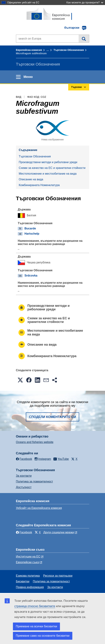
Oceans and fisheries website (35, 442)
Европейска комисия (29, 50)
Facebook (24, 532)
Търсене (84, 39)
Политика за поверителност (35, 481)
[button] (20, 380)
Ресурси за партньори (58, 576)
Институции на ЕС (28, 557)
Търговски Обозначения (69, 50)
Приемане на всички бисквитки (36, 626)
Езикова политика (28, 576)
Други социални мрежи (59, 532)
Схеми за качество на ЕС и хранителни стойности (52, 168)
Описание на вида (31, 179)
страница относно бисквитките (35, 606)
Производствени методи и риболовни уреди (48, 162)
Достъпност (24, 487)
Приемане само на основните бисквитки (43, 636)
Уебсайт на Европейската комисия (39, 508)
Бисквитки (23, 581)
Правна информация (30, 587)
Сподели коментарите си (53, 417)
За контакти (24, 476)
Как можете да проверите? (85, 2)
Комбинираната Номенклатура (39, 185)
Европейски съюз (28, 562)
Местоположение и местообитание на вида (48, 174)
